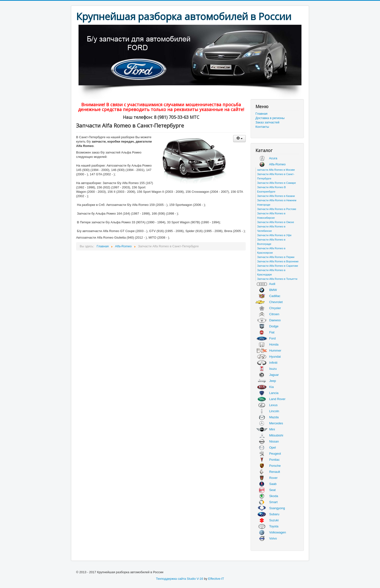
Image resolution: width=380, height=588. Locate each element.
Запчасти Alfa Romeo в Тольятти (277, 279)
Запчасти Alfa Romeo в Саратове (278, 266)
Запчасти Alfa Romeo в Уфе (274, 235)
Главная (261, 114)
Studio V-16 (195, 579)
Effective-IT (216, 579)
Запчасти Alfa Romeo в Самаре (277, 183)
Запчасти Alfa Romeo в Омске (276, 222)
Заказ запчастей (267, 122)
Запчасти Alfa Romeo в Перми (276, 257)
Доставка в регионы (270, 118)
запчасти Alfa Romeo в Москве (276, 170)
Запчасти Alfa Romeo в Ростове (277, 209)
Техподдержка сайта (171, 579)
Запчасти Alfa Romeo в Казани (276, 196)
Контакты (262, 127)
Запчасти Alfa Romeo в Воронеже (278, 261)
